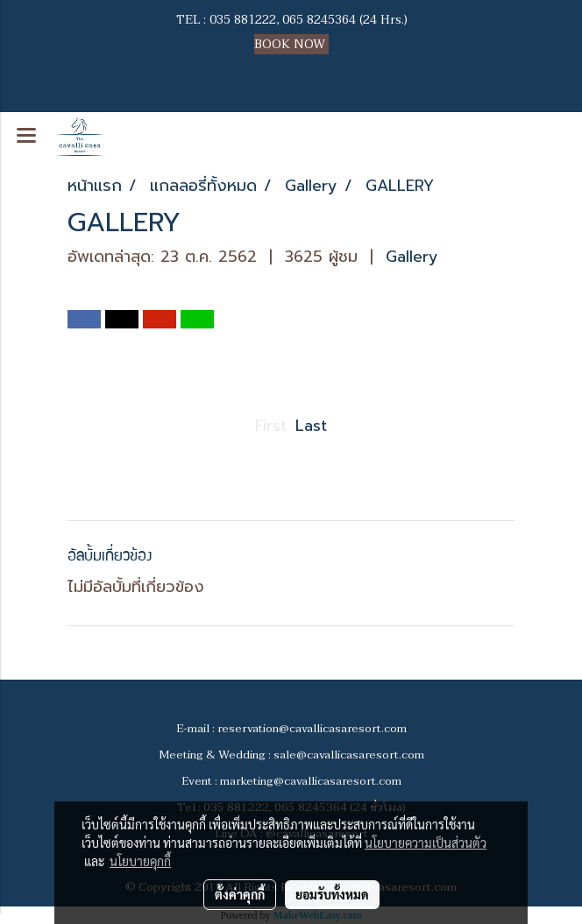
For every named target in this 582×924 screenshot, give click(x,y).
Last (311, 426)
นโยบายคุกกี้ (140, 861)
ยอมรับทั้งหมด (332, 894)
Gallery (412, 257)
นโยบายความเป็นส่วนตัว (426, 843)
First (271, 426)
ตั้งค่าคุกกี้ (240, 894)
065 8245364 (319, 20)
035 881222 (243, 20)
